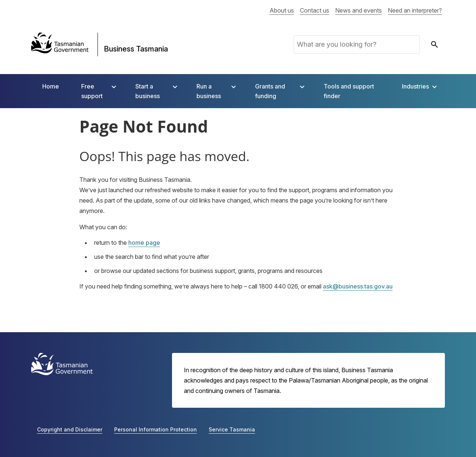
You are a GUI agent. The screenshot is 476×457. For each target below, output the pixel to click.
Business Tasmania (136, 49)
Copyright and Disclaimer (70, 429)
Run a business (209, 91)
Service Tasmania (232, 429)
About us (282, 10)
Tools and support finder (349, 91)
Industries (415, 86)
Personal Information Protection (156, 429)
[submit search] (434, 44)
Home (51, 86)
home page (144, 243)
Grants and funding (270, 91)
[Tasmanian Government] (60, 44)
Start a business (148, 91)
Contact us (315, 10)
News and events (358, 10)
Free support (92, 91)
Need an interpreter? (415, 10)
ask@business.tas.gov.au (358, 286)
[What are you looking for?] (357, 44)
